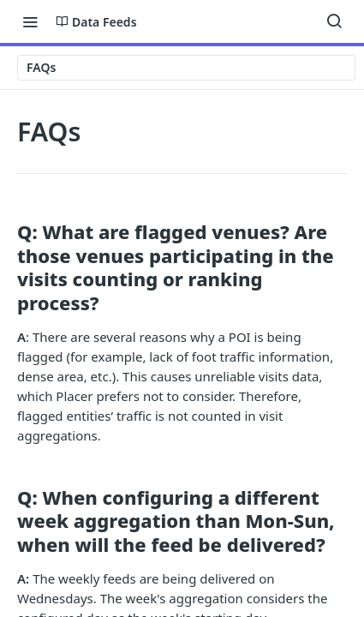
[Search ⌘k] (334, 21)
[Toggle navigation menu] (30, 21)
